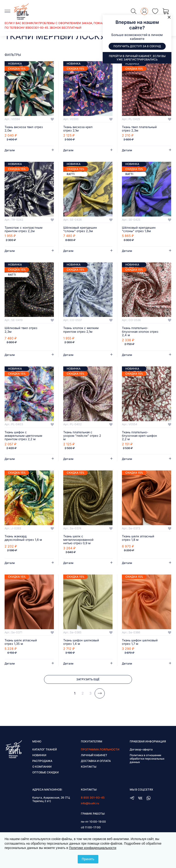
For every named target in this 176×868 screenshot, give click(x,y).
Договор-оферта (141, 760)
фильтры (13, 55)
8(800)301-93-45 (37, 28)
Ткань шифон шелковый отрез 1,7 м (141, 652)
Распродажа (42, 772)
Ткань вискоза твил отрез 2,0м (20, 129)
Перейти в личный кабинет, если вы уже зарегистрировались (137, 58)
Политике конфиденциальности (93, 848)
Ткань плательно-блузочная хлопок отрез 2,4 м (141, 336)
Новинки (39, 766)
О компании (42, 778)
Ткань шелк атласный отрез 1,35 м (22, 652)
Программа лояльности (100, 760)
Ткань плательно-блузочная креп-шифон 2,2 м (140, 441)
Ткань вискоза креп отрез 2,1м (79, 129)
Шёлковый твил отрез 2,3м (22, 334)
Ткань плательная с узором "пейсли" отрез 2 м (82, 441)
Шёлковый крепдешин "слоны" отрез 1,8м (139, 230)
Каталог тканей (45, 760)
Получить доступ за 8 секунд (137, 46)
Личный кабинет (94, 766)
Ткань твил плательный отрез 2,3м (140, 129)
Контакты (89, 778)
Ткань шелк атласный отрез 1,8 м (139, 547)
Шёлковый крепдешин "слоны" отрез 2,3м (81, 230)
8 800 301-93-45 (93, 809)
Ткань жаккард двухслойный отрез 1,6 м (23, 549)
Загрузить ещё (88, 690)
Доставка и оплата (96, 772)
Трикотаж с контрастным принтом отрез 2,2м (22, 232)
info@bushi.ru (90, 814)
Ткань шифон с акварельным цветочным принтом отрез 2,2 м (21, 443)
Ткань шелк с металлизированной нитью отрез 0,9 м (79, 549)
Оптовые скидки (45, 783)
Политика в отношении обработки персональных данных (147, 770)
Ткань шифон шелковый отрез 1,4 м (82, 652)
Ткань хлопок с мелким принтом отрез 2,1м (82, 334)
